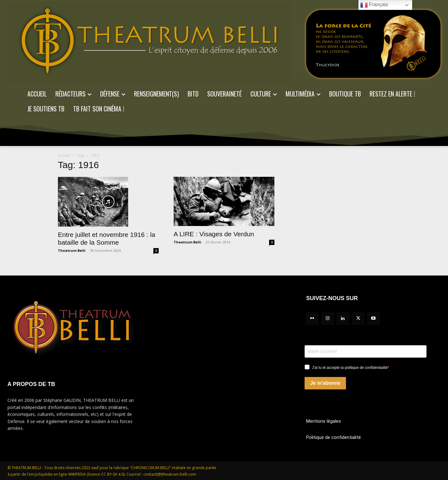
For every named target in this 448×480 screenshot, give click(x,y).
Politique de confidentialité (334, 437)
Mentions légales (324, 421)
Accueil (64, 155)
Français (374, 5)
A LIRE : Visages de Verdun (214, 234)
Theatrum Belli (72, 250)
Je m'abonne (325, 383)
